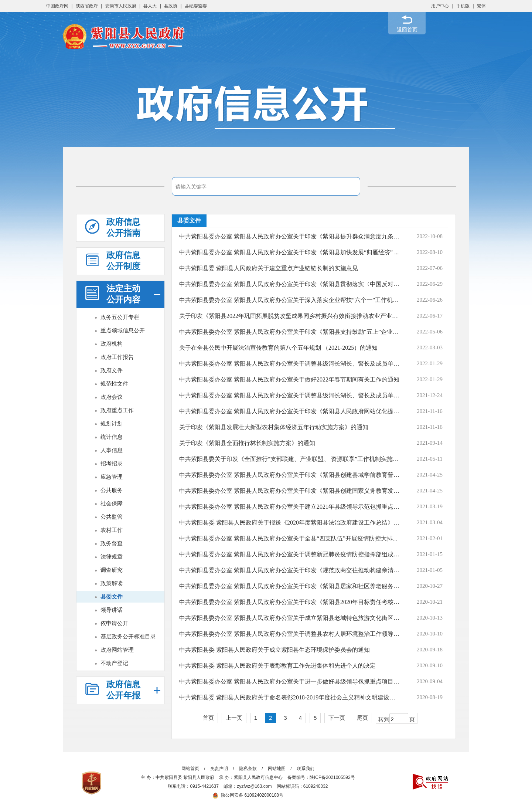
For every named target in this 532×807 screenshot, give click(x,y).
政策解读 (112, 583)
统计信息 (112, 437)
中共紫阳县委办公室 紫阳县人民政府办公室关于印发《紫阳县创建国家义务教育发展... (289, 491)
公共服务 (112, 490)
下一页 (337, 718)
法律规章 (112, 557)
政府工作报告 (117, 357)
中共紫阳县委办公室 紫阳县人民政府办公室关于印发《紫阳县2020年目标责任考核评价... (289, 602)
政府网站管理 (117, 650)
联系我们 (306, 769)
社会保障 (112, 503)
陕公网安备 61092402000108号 (248, 795)
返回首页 (407, 30)
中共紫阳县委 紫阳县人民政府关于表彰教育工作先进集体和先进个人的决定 (277, 666)
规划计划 (112, 423)
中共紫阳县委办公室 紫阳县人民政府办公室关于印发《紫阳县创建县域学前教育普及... (289, 475)
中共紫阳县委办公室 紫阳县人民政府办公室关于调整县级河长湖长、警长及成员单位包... (289, 364)
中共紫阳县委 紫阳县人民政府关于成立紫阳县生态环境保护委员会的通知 (274, 650)
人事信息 (112, 450)
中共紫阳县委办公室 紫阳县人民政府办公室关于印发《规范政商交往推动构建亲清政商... (289, 570)
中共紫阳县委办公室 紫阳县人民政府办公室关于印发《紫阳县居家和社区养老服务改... (289, 586)
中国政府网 (57, 6)
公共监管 (112, 517)
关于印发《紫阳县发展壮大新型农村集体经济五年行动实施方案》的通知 (274, 427)
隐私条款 (248, 769)
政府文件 (112, 370)
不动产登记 (114, 663)
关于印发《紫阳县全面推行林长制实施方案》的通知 (247, 443)
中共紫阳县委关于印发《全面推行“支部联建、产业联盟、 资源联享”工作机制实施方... (289, 459)
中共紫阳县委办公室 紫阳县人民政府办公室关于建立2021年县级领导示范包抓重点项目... (289, 507)
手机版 (463, 6)
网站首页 (190, 769)
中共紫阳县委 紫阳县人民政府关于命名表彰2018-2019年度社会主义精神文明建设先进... (289, 697)
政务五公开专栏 (120, 317)
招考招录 (112, 463)
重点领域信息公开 (123, 330)
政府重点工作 (117, 410)
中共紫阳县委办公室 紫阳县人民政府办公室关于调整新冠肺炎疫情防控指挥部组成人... (289, 554)
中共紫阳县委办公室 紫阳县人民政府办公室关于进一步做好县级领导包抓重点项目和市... (289, 681)
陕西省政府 (87, 6)
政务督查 (112, 543)
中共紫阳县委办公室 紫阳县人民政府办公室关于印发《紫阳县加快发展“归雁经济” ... (289, 252)
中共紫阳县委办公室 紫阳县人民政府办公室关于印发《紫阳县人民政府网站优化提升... (289, 411)
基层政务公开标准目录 (128, 636)
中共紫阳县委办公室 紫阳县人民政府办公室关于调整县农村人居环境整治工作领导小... (289, 634)
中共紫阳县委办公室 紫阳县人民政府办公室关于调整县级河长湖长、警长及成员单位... (289, 395)
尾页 (362, 718)
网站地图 (277, 769)
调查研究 (112, 570)
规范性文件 (114, 384)
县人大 (150, 6)
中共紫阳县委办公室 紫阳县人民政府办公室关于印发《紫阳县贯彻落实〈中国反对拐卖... (289, 284)
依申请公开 (114, 623)
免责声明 (219, 769)
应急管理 (112, 477)
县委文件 (112, 596)
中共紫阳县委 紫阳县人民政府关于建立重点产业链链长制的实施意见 (269, 268)
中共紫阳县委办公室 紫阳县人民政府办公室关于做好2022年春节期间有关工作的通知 (289, 379)
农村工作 (112, 530)
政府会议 (112, 397)
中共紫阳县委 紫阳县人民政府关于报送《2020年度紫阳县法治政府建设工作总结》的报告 (289, 523)
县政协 (171, 6)
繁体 (481, 6)
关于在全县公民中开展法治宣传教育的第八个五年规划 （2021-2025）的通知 (278, 348)
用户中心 (440, 6)
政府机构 (112, 344)
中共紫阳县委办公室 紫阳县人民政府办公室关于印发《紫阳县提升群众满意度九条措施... (289, 236)
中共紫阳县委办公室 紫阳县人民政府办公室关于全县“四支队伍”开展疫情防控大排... (288, 538)
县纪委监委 (196, 6)
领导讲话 (112, 610)
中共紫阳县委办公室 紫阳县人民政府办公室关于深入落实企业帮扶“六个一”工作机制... (289, 300)
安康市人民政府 (121, 6)
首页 (208, 718)
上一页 (234, 718)
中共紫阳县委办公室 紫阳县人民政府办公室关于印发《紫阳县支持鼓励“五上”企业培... (289, 332)
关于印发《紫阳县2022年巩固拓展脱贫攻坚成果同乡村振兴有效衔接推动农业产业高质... (289, 316)
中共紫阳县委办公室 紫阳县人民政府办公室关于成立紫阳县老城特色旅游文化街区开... (289, 618)
